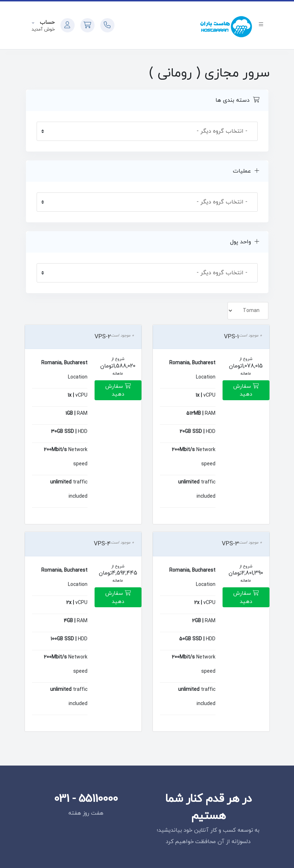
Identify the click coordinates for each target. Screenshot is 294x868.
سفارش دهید (246, 390)
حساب (46, 23)
